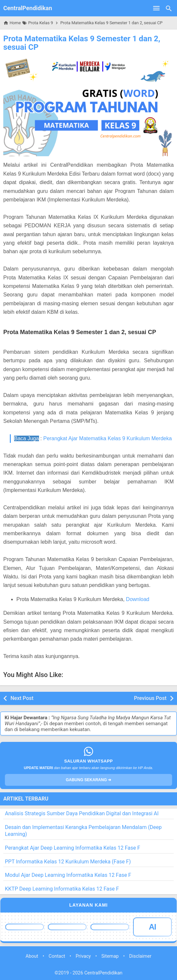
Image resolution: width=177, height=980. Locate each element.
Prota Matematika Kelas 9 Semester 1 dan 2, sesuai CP (82, 43)
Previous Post (150, 698)
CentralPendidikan (28, 8)
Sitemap (110, 956)
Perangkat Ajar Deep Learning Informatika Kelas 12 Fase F (73, 848)
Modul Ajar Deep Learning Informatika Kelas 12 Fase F (68, 875)
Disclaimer (140, 956)
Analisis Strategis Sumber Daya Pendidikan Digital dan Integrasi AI (82, 813)
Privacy (83, 956)
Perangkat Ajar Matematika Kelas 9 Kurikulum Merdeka (108, 438)
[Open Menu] (156, 8)
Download (138, 599)
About (32, 956)
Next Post (22, 698)
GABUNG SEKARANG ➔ (89, 780)
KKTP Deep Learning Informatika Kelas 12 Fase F (62, 889)
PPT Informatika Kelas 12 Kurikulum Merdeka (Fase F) (68, 862)
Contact (57, 956)
